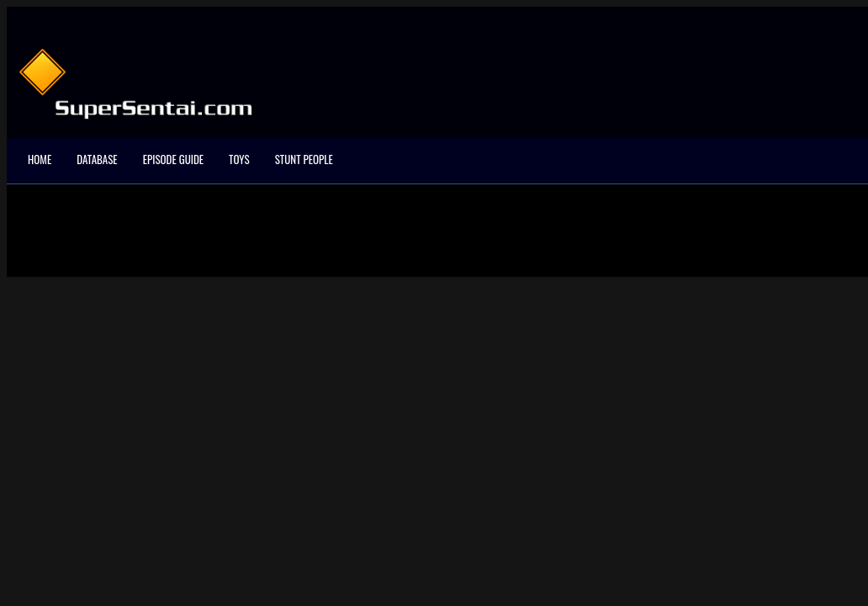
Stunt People (304, 159)
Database (97, 159)
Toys (239, 159)
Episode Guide (173, 159)
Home (40, 159)
